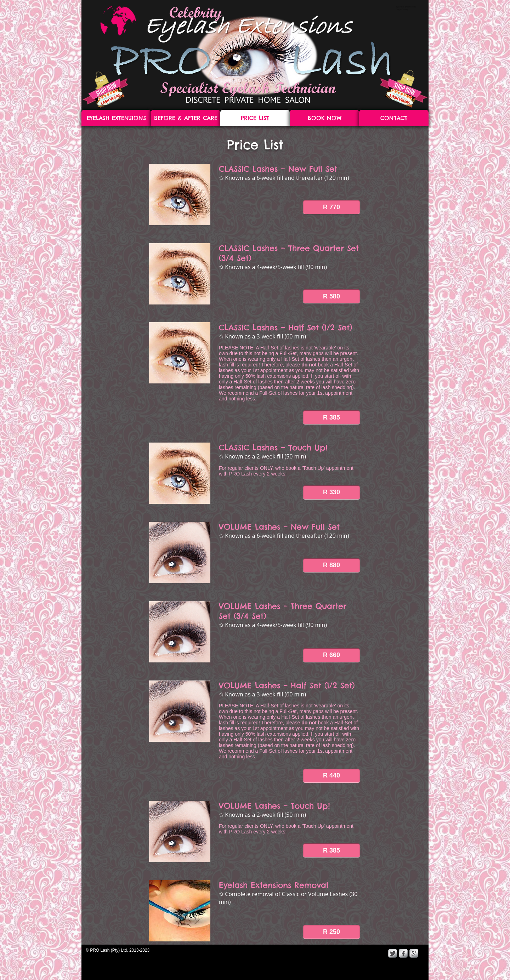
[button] (331, 207)
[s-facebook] (403, 953)
